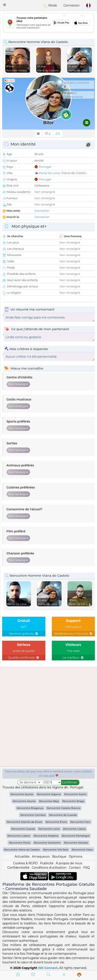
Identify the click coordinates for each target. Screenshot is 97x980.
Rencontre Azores (24, 801)
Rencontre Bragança (30, 808)
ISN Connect (48, 968)
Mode (50, 5)
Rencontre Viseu (82, 849)
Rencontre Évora (56, 822)
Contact (75, 868)
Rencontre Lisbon (19, 836)
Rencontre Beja (49, 801)
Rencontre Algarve (49, 794)
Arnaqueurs (41, 857)
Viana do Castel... (75, 173)
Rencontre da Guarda (63, 815)
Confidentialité (18, 868)
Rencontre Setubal (76, 843)
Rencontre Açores (22, 794)
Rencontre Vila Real (56, 849)
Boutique (59, 857)
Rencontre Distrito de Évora (24, 822)
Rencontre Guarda (23, 829)
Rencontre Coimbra (33, 815)
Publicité (47, 863)
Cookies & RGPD (25, 863)
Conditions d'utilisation (49, 868)
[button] (5, 5)
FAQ (86, 868)
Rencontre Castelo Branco (63, 808)
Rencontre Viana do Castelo (22, 849)
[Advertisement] (48, 717)
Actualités (22, 857)
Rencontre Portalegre (76, 836)
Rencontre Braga (73, 801)
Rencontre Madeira (46, 836)
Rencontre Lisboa (74, 829)
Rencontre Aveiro (75, 794)
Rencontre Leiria (49, 829)
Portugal (45, 167)
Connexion (72, 5)
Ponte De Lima (49, 173)
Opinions (76, 857)
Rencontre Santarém (47, 843)
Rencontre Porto (19, 843)
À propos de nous (69, 863)
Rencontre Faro (80, 822)
